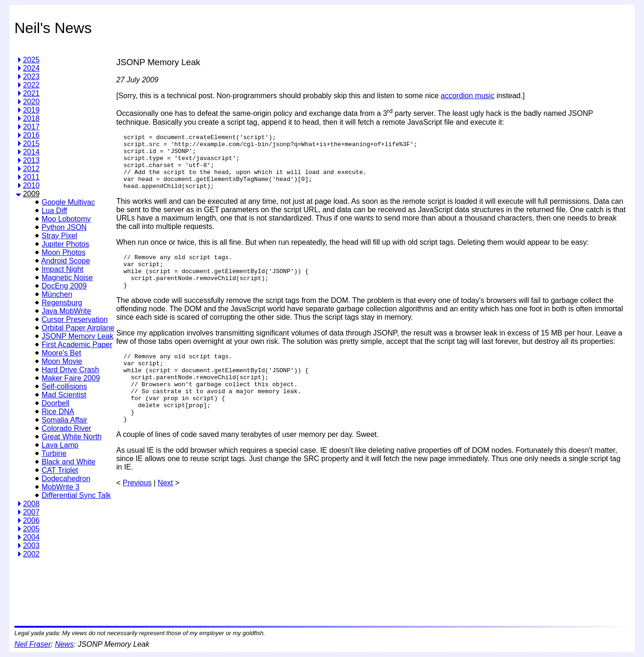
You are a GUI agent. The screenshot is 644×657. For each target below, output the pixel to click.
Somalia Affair (64, 420)
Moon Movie (62, 361)
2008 (31, 504)
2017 (31, 127)
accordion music (468, 96)
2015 (31, 144)
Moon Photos (63, 252)
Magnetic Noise (67, 278)
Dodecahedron (66, 479)
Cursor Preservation (74, 319)
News (64, 644)
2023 (31, 77)
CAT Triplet (60, 470)
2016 (31, 135)
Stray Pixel (59, 236)
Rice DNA (58, 412)
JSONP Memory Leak (77, 336)
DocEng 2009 (64, 286)
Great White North (71, 437)
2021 (31, 93)
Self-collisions (64, 386)
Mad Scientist (64, 395)
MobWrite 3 (60, 487)
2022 (31, 85)
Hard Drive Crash (70, 370)
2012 (31, 169)
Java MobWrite (66, 311)
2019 (31, 110)
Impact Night (62, 269)
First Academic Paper (77, 345)
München (57, 294)
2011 (31, 177)
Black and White (68, 462)
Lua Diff (54, 211)
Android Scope (66, 261)
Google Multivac (68, 202)
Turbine (54, 453)
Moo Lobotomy (66, 219)
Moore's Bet (61, 353)
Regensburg (62, 303)
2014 (31, 152)
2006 (31, 520)
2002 (31, 554)
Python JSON (64, 227)
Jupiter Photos (65, 244)
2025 (31, 60)
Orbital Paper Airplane (78, 328)
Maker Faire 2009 (70, 378)
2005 (31, 529)
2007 (31, 512)
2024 (31, 68)
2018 (31, 118)
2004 (31, 537)
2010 (31, 185)
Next (165, 515)
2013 (31, 160)
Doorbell (55, 403)
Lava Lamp (60, 445)
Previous (137, 515)
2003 (31, 546)
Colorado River (66, 428)
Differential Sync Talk (76, 495)
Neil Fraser (33, 644)
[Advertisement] (285, 589)
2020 (31, 102)
